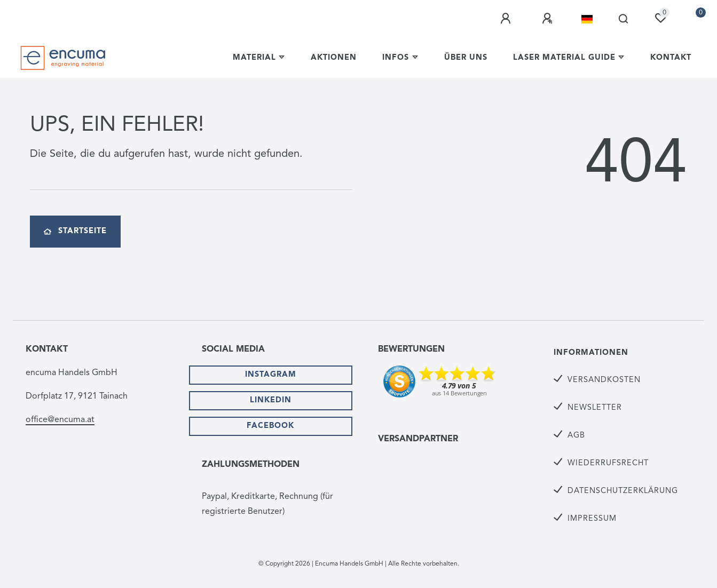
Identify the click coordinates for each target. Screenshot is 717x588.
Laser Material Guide (564, 58)
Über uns (466, 58)
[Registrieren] (549, 19)
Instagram (271, 375)
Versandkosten (604, 380)
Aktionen (334, 58)
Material (254, 58)
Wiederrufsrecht (608, 463)
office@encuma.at (60, 420)
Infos (396, 58)
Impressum (592, 519)
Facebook (270, 426)
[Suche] (624, 19)
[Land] (587, 19)
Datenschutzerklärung (623, 491)
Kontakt (671, 58)
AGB (576, 436)
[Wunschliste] (660, 18)
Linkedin (271, 400)
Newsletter (595, 408)
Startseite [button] (75, 232)
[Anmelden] (507, 19)
